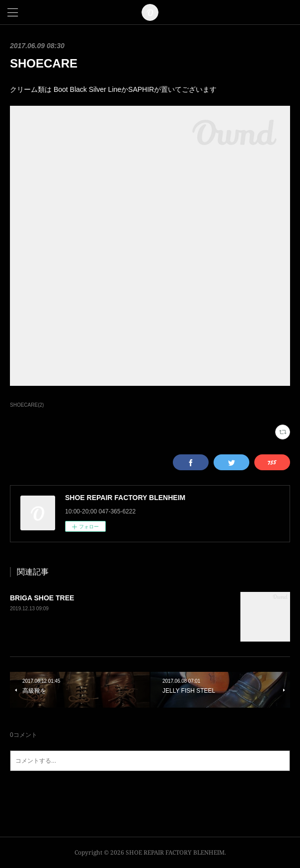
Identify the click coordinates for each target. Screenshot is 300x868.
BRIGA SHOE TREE (42, 598)
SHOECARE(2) (27, 405)
